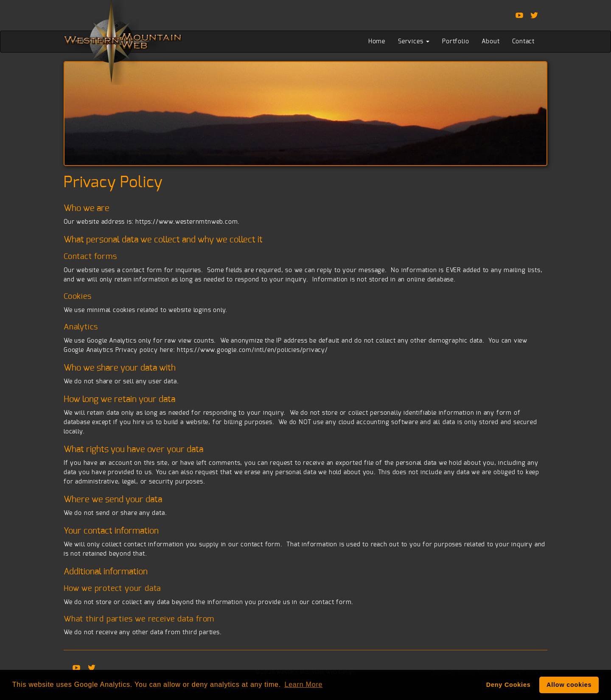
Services (414, 42)
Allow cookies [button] (569, 685)
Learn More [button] (303, 685)
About (490, 42)
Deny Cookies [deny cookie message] (509, 685)
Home (377, 42)
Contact (523, 42)
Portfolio (455, 42)
